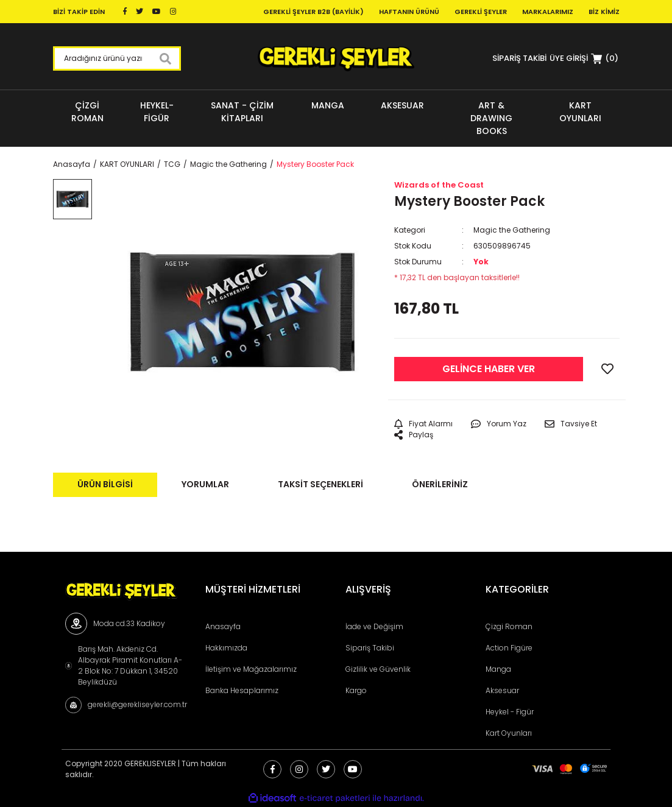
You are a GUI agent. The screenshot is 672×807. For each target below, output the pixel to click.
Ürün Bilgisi (105, 484)
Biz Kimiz (604, 12)
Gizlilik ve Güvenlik (378, 669)
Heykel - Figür (510, 712)
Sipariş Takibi (370, 648)
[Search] (117, 58)
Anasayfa (223, 626)
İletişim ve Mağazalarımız (251, 669)
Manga (498, 669)
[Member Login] (569, 58)
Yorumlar (205, 484)
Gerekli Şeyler (481, 12)
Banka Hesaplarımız (242, 690)
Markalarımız (548, 12)
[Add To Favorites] (607, 369)
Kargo (356, 690)
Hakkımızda (226, 648)
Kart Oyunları (509, 733)
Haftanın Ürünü (409, 12)
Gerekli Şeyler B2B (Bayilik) (313, 12)
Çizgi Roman (509, 626)
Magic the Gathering (512, 230)
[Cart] (605, 58)
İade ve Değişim (374, 626)
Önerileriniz (440, 484)
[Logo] (336, 58)
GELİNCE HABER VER (489, 369)
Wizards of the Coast (439, 185)
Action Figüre (509, 648)
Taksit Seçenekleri (320, 484)
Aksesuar (502, 690)
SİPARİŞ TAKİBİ (519, 58)
